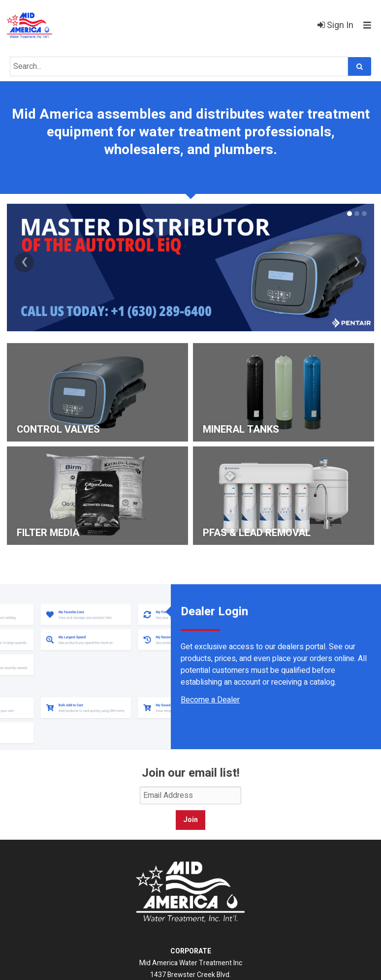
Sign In (335, 25)
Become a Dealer (210, 700)
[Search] (360, 66)
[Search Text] (179, 66)
